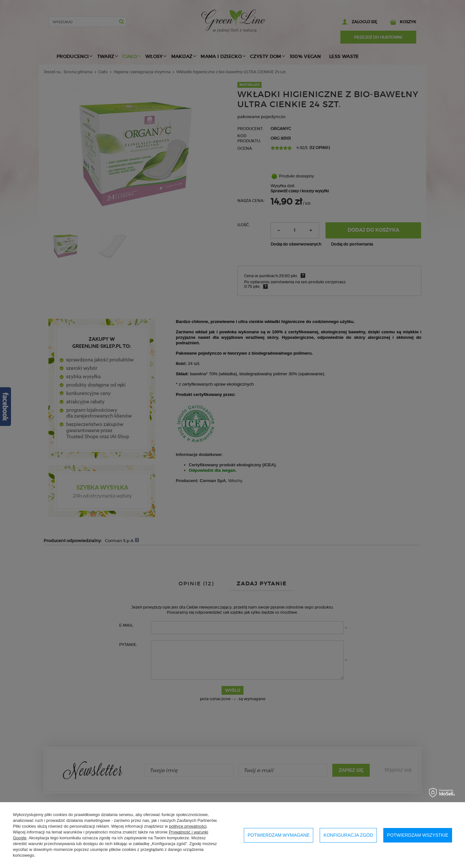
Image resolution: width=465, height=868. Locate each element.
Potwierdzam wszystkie (418, 835)
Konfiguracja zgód (348, 835)
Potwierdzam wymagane (279, 835)
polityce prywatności (188, 826)
